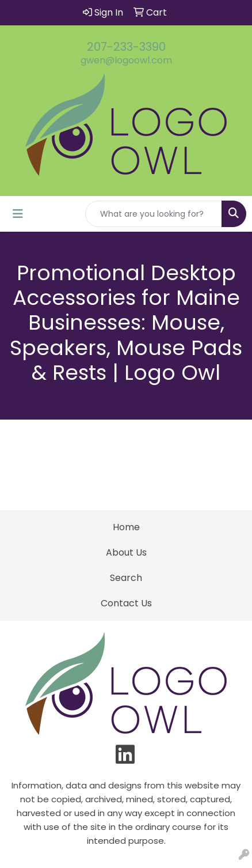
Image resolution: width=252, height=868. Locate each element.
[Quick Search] (154, 214)
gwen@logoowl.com (126, 60)
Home (126, 527)
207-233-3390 (126, 47)
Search (126, 578)
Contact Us (126, 603)
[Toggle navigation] (18, 214)
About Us (126, 552)
